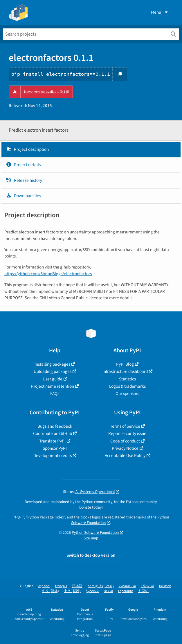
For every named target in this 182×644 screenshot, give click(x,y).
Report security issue (127, 433)
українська (127, 586)
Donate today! (91, 507)
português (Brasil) (101, 586)
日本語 (77, 586)
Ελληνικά (147, 586)
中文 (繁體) (72, 591)
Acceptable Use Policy (125, 456)
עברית (108, 591)
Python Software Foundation (95, 533)
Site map (91, 538)
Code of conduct (125, 441)
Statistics (127, 379)
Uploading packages (53, 371)
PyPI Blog (125, 364)
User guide (53, 379)
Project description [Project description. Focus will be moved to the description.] (27, 149)
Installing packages (52, 364)
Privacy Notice (125, 448)
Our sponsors (127, 393)
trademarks (136, 517)
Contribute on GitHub (53, 433)
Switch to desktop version (91, 555)
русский (92, 591)
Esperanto (126, 591)
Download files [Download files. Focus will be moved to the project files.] (23, 196)
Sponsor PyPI (55, 448)
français (61, 586)
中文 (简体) (51, 591)
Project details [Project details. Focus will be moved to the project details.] (23, 165)
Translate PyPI (52, 441)
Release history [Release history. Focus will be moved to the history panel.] (24, 180)
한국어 (143, 591)
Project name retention (53, 386)
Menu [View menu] (160, 12)
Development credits (53, 456)
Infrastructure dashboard (125, 371)
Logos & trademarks (127, 386)
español (44, 586)
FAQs (55, 393)
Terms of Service (125, 426)
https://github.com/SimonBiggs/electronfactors (48, 274)
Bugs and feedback (55, 426)
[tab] (91, 150)
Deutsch (165, 586)
